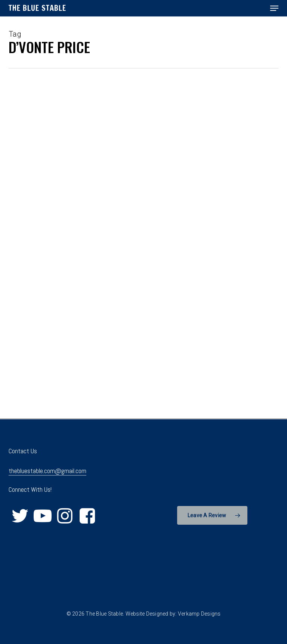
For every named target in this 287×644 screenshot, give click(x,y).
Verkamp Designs (199, 614)
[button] (274, 8)
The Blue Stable (37, 8)
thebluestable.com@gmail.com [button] (47, 471)
